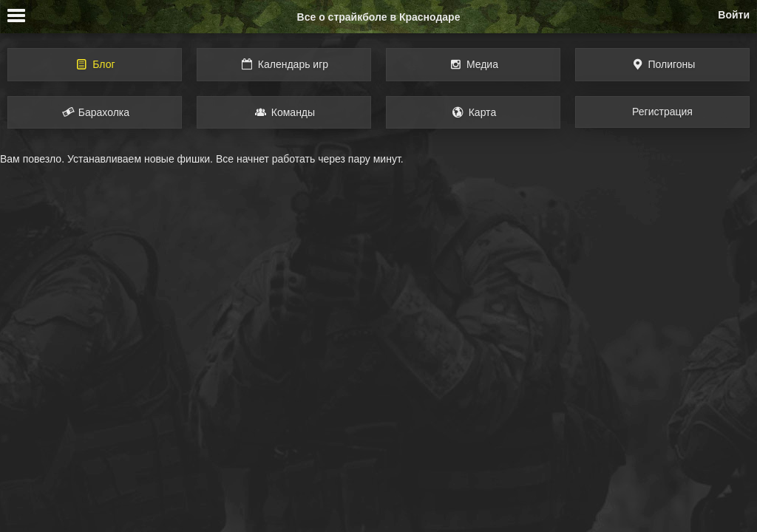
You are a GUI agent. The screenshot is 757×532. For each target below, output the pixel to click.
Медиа (473, 64)
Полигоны (663, 64)
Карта (473, 112)
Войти (734, 15)
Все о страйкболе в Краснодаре (379, 17)
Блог (94, 64)
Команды (284, 112)
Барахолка (95, 112)
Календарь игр (284, 64)
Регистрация (662, 112)
